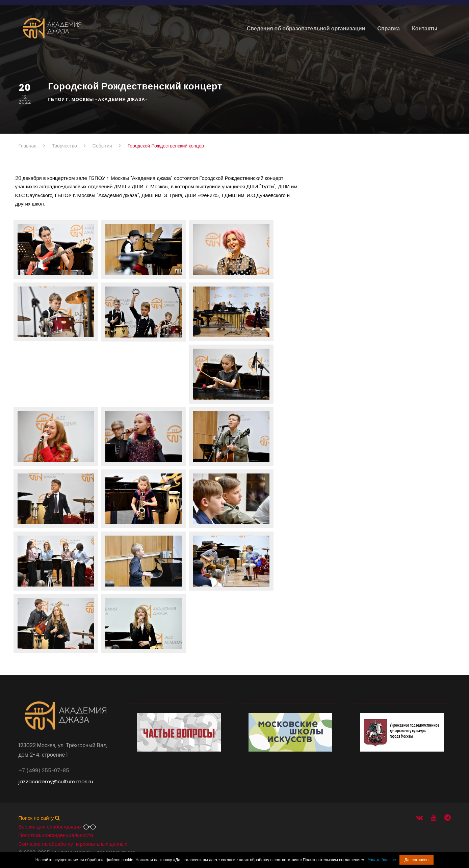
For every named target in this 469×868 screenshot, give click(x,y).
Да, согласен (416, 860)
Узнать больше (382, 860)
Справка (388, 29)
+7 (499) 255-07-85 (44, 770)
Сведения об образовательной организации (306, 29)
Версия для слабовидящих (57, 827)
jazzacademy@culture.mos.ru (56, 781)
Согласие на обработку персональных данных (73, 844)
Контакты (425, 29)
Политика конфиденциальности (56, 835)
